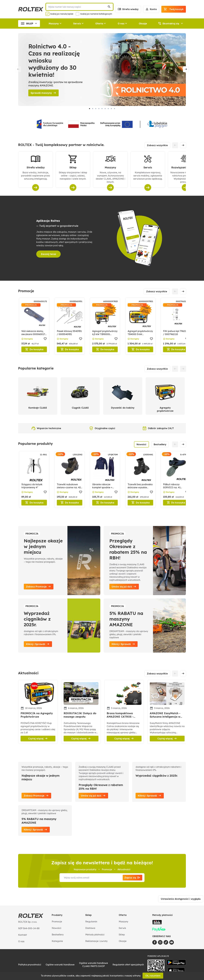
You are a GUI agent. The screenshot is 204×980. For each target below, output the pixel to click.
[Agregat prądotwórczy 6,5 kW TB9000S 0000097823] (105, 318)
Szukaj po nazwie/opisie (62, 14)
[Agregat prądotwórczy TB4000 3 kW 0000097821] (140, 318)
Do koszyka (34, 349)
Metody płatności (95, 935)
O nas (21, 941)
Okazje (143, 24)
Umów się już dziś (93, 796)
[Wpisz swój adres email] (91, 878)
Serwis (122, 928)
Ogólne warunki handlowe (60, 965)
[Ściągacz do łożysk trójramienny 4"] (34, 471)
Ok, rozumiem (153, 976)
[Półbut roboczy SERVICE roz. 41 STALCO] (176, 471)
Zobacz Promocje (36, 796)
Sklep (122, 935)
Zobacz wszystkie (157, 145)
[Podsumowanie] (174, 9)
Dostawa (90, 928)
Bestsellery (160, 444)
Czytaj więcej (38, 739)
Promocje (57, 922)
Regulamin (91, 922)
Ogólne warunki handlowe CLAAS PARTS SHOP (93, 965)
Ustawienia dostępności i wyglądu (181, 899)
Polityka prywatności (30, 965)
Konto (151, 9)
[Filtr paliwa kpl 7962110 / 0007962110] (176, 318)
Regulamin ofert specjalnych (128, 965)
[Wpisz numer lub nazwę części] (77, 7)
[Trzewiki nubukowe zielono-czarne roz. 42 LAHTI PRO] (70, 471)
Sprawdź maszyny (43, 93)
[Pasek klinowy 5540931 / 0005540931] (70, 318)
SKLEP (29, 24)
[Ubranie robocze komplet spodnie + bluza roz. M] (105, 471)
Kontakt (23, 935)
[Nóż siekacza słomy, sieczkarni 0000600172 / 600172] (34, 318)
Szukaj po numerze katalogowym (96, 14)
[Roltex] (31, 9)
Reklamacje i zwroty (96, 941)
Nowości (141, 444)
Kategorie (57, 941)
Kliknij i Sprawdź (150, 796)
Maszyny (123, 922)
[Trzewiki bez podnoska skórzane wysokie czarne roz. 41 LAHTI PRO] (140, 471)
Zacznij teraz (48, 254)
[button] (165, 9)
